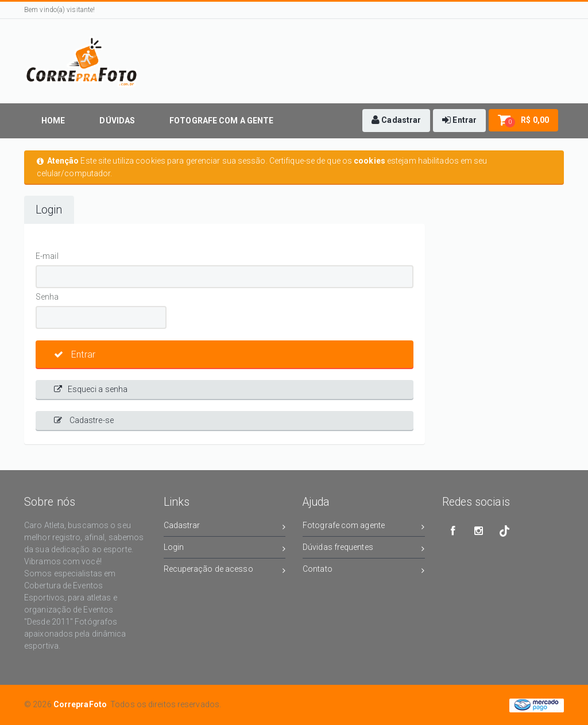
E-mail (47, 256)
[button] (396, 121)
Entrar (75, 354)
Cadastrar (225, 527)
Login (49, 210)
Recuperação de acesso (225, 571)
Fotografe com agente (364, 527)
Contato (364, 571)
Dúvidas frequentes (364, 549)
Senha (47, 297)
